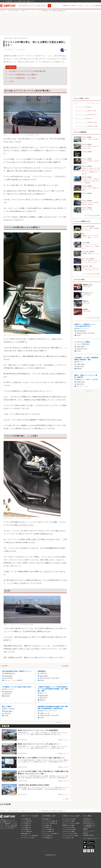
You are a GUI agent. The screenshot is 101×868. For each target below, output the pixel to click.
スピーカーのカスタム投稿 (70, 834)
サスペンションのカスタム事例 (71, 823)
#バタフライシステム (87, 203)
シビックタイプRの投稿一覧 (49, 823)
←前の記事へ (4, 666)
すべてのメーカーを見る (28, 838)
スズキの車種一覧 (26, 829)
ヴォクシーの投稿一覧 (48, 831)
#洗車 (90, 139)
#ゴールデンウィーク (87, 179)
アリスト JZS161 (87, 144)
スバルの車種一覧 (26, 827)
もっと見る (66, 799)
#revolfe (96, 161)
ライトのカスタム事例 (68, 827)
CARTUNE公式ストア (89, 823)
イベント (66, 740)
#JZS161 (96, 203)
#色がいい (90, 237)
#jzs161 (84, 163)
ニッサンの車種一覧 (26, 821)
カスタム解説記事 (96, 6)
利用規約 (86, 829)
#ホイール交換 (92, 188)
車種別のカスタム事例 (69, 6)
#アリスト (85, 139)
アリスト (8, 49)
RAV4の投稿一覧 (46, 819)
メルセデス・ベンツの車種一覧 (29, 836)
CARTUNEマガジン (89, 821)
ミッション (19, 49)
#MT (90, 270)
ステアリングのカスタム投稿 (70, 836)
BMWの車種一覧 (25, 834)
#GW (93, 181)
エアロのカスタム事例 (68, 831)
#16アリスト (85, 210)
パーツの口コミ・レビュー (83, 6)
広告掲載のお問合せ (89, 835)
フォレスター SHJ (87, 266)
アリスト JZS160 (87, 137)
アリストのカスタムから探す (92, 216)
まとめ (11, 81)
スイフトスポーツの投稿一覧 (49, 821)
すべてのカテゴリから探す (92, 318)
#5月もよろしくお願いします (89, 168)
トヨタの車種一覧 (26, 819)
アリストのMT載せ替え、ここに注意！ (23, 78)
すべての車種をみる (47, 838)
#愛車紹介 (88, 183)
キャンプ (66, 781)
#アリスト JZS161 (87, 146)
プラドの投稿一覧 (46, 827)
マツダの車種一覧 (26, 825)
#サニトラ (85, 261)
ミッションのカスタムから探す (91, 274)
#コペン (92, 246)
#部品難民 (96, 228)
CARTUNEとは (87, 819)
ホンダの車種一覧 (26, 823)
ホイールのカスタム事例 (69, 819)
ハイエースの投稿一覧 (48, 829)
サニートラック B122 (88, 259)
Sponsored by (59, 722)
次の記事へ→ (66, 666)
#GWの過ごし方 (93, 172)
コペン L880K (86, 243)
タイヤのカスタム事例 (68, 821)
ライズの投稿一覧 (46, 825)
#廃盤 (91, 228)
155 (83, 234)
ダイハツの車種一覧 (26, 831)
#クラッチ (87, 263)
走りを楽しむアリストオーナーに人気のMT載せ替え (28, 71)
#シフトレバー (86, 245)
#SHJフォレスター (87, 268)
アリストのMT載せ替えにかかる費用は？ (24, 75)
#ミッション (85, 228)
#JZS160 (84, 204)
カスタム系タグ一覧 (68, 838)
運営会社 (86, 833)
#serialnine (90, 161)
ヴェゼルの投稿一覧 (47, 836)
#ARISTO (90, 204)
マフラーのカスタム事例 (69, 829)
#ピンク (84, 161)
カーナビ (66, 767)
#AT (86, 270)
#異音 (90, 261)
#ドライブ (91, 236)
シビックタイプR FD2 (88, 226)
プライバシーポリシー (89, 831)
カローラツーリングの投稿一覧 (50, 834)
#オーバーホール (86, 230)
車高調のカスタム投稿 (68, 825)
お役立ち (60, 740)
